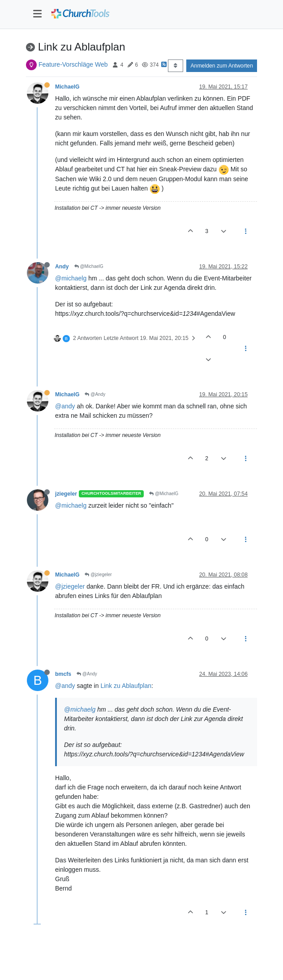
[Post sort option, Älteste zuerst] (175, 66)
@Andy (95, 394)
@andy (65, 406)
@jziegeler (98, 575)
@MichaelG (89, 266)
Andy (62, 267)
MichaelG (67, 87)
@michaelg (71, 278)
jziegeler (66, 494)
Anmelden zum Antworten (222, 66)
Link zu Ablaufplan (126, 686)
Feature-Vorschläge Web (73, 64)
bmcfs (63, 674)
